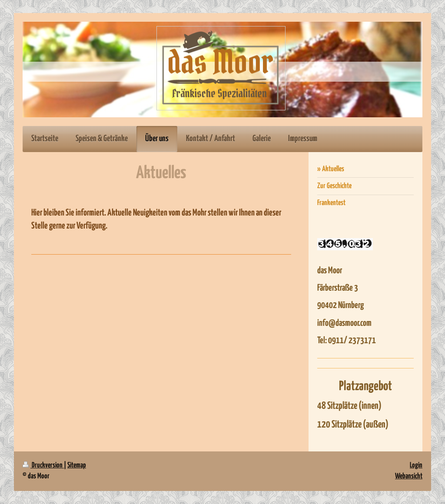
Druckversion (43, 466)
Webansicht (409, 476)
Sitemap (77, 466)
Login (416, 466)
